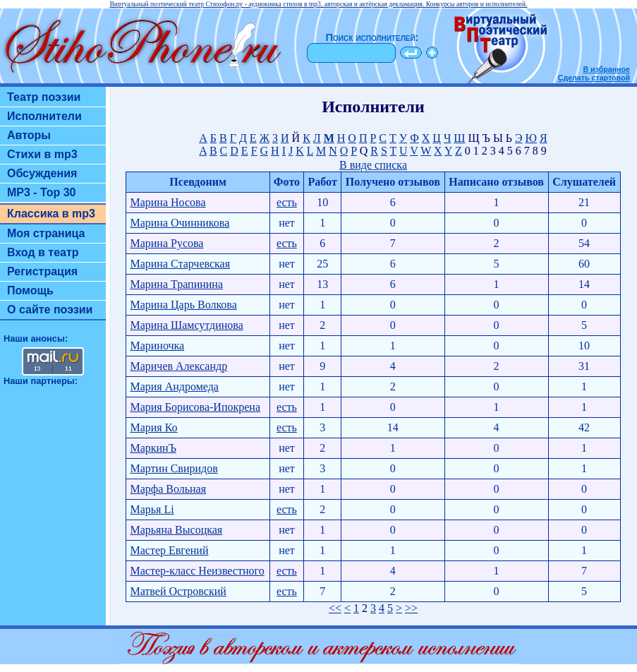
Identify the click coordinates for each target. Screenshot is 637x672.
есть (287, 202)
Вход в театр (43, 252)
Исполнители (44, 116)
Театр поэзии (44, 97)
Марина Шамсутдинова (186, 325)
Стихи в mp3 (42, 154)
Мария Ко (153, 427)
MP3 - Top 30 (42, 192)
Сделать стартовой (594, 78)
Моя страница (46, 233)
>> (411, 608)
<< (335, 608)
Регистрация (42, 271)
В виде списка (373, 165)
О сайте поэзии (50, 310)
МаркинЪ (153, 448)
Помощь (30, 290)
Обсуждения (42, 173)
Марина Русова (166, 243)
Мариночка (157, 346)
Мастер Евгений (169, 550)
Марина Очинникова (180, 223)
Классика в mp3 (51, 214)
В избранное (606, 69)
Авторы (29, 135)
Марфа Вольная (168, 489)
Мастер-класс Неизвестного (197, 571)
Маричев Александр (178, 366)
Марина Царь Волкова (183, 305)
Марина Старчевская (180, 264)
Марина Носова (168, 202)
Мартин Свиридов (174, 468)
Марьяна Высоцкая (176, 530)
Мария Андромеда (174, 386)
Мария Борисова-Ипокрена (195, 407)
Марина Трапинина (176, 284)
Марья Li (152, 509)
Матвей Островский (178, 591)
